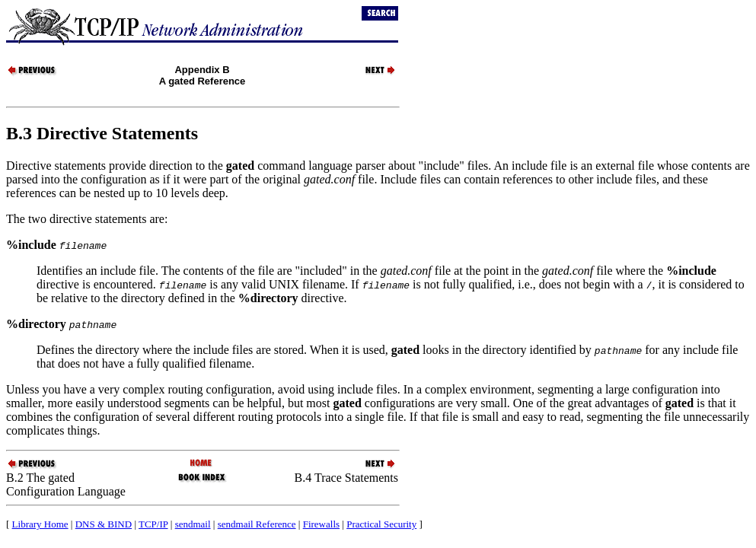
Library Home (40, 524)
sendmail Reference (257, 524)
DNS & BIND (104, 524)
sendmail (193, 524)
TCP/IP (153, 524)
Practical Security (381, 524)
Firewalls (321, 524)
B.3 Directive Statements (102, 133)
